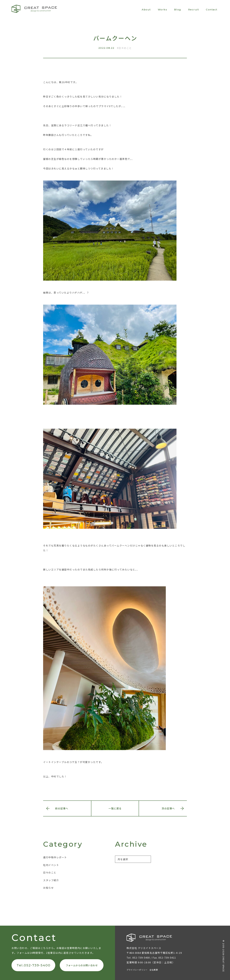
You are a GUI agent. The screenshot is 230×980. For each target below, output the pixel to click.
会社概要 (154, 970)
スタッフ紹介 (51, 880)
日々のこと (125, 48)
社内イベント (51, 865)
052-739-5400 (141, 958)
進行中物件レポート (55, 857)
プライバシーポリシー (137, 970)
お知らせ (48, 888)
